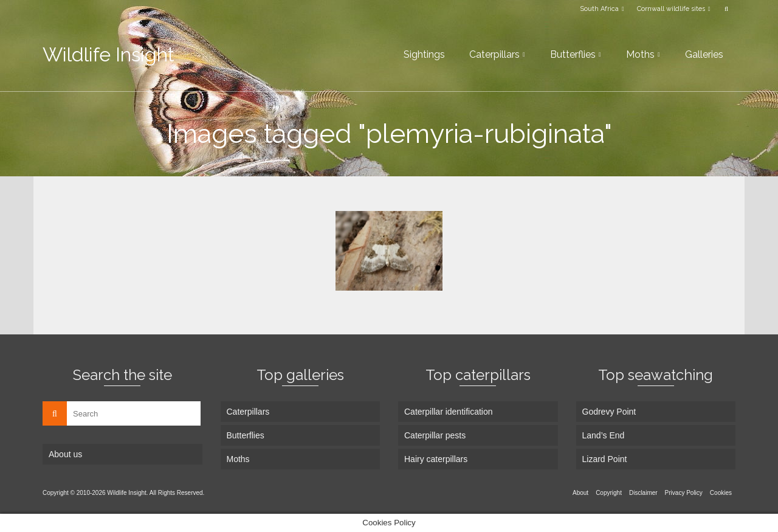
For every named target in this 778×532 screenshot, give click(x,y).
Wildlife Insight (108, 54)
